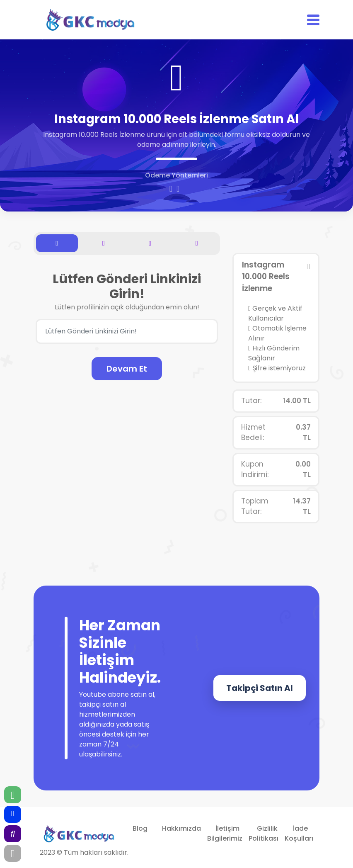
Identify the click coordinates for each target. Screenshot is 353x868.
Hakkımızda (181, 828)
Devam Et (127, 369)
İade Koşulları (299, 833)
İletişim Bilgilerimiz (225, 833)
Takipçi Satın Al (260, 688)
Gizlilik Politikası (264, 833)
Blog (140, 828)
